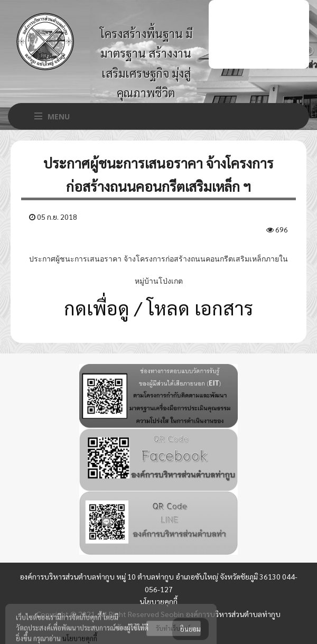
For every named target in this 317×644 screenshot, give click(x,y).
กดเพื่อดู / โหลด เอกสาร (158, 307)
